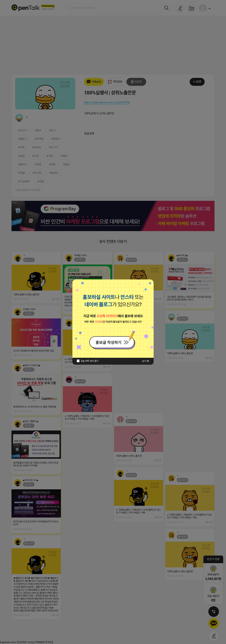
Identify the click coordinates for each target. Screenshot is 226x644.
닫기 (146, 361)
